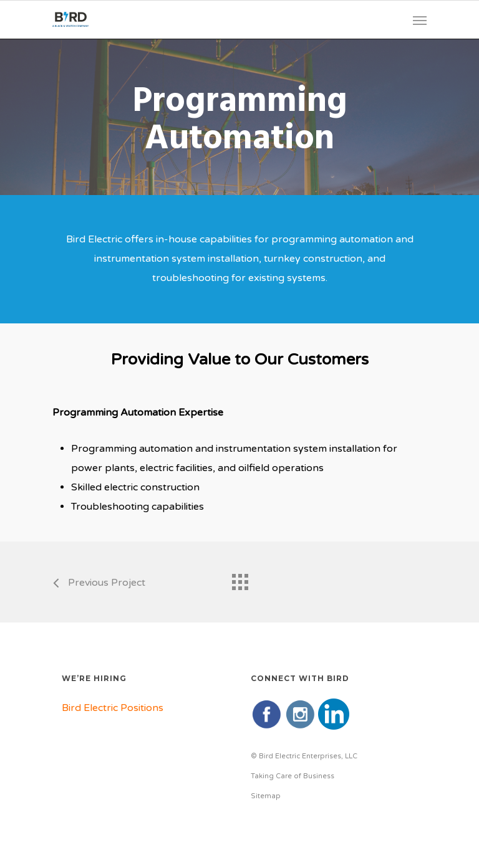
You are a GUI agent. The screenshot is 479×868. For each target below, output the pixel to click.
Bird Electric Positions (113, 708)
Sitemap (266, 796)
